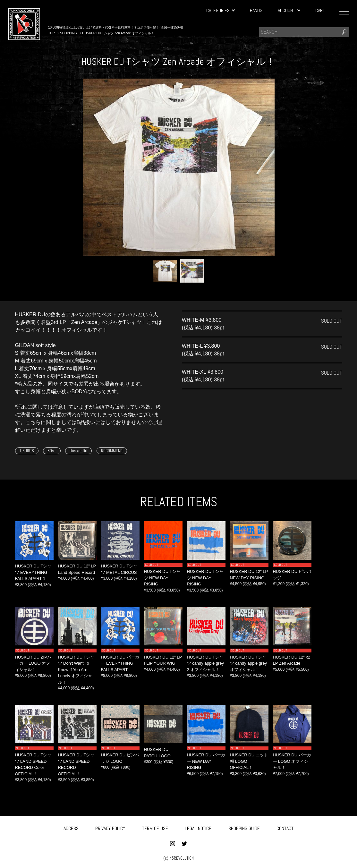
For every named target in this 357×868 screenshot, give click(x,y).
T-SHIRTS (27, 451)
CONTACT (285, 827)
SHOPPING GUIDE (244, 827)
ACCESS (71, 827)
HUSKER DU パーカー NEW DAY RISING (206, 761)
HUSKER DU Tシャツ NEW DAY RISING (162, 578)
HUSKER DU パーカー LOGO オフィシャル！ (292, 761)
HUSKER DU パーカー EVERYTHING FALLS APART (120, 663)
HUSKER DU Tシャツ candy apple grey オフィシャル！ (249, 663)
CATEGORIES (220, 10)
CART (320, 10)
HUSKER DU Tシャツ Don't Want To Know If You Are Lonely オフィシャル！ (76, 670)
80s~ (52, 451)
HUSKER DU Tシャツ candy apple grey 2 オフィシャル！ (206, 663)
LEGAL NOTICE (198, 827)
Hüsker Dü (78, 451)
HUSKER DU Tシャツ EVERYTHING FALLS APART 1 (33, 572)
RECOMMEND (112, 451)
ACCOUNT (289, 10)
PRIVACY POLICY (110, 827)
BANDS (256, 10)
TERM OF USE (155, 827)
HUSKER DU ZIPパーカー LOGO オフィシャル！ (33, 663)
